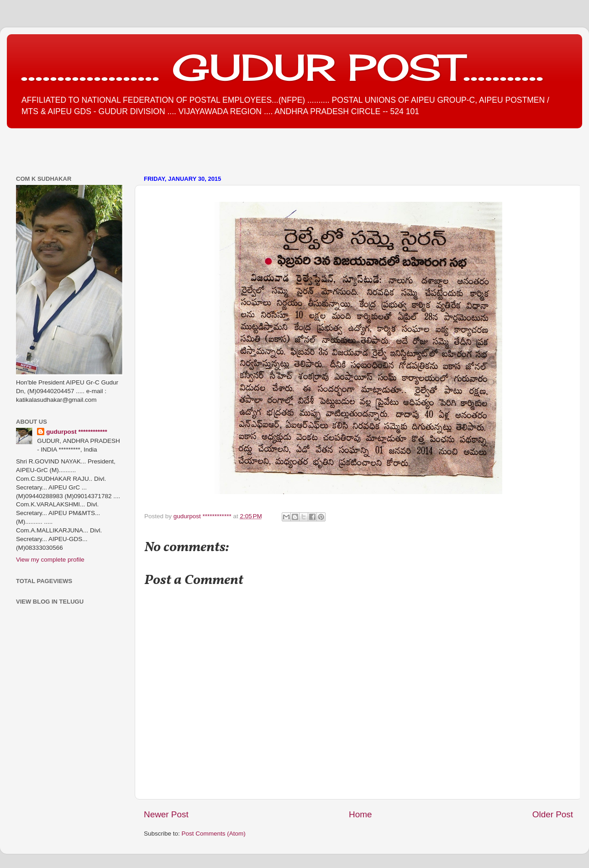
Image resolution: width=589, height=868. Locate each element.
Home (360, 814)
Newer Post (166, 814)
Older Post (553, 814)
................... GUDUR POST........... (282, 67)
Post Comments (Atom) (214, 834)
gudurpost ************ (203, 516)
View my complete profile (50, 560)
